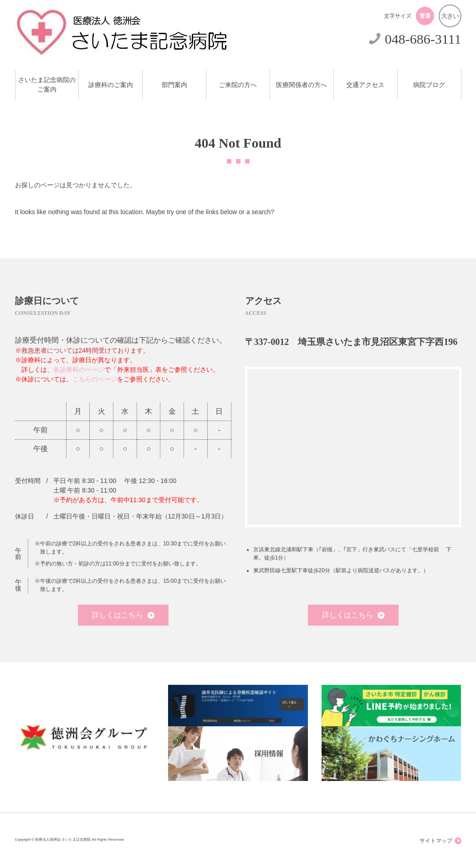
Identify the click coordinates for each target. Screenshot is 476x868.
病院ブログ (429, 85)
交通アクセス (365, 85)
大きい (450, 16)
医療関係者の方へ (302, 85)
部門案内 (174, 85)
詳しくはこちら (123, 615)
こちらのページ (95, 379)
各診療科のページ (79, 370)
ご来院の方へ (238, 85)
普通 (425, 16)
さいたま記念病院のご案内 (47, 85)
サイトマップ (440, 841)
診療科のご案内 (111, 85)
